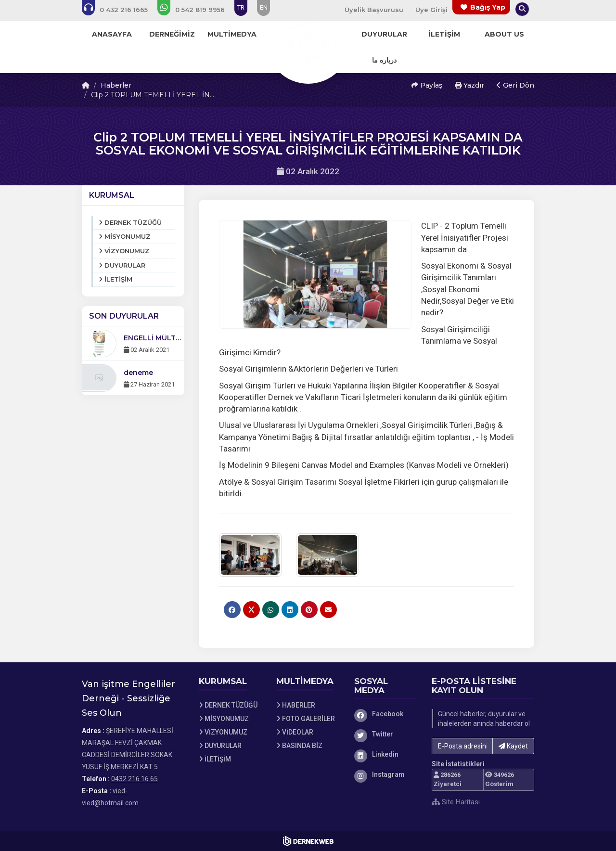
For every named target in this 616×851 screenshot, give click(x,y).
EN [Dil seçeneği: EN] (264, 7)
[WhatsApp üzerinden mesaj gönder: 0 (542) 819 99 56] (198, 10)
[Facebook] (386, 714)
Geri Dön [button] (515, 85)
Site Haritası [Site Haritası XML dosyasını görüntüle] (456, 802)
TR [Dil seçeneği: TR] (241, 7)
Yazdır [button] (469, 85)
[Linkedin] (386, 754)
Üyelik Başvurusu (374, 10)
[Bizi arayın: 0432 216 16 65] (121, 10)
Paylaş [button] (427, 85)
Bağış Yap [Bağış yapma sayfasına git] (488, 7)
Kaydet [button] (513, 746)
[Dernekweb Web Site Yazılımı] (308, 841)
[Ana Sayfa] (308, 40)
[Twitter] (386, 734)
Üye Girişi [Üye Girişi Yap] (431, 10)
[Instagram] (386, 774)
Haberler (116, 85)
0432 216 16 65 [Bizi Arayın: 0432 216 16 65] (135, 779)
